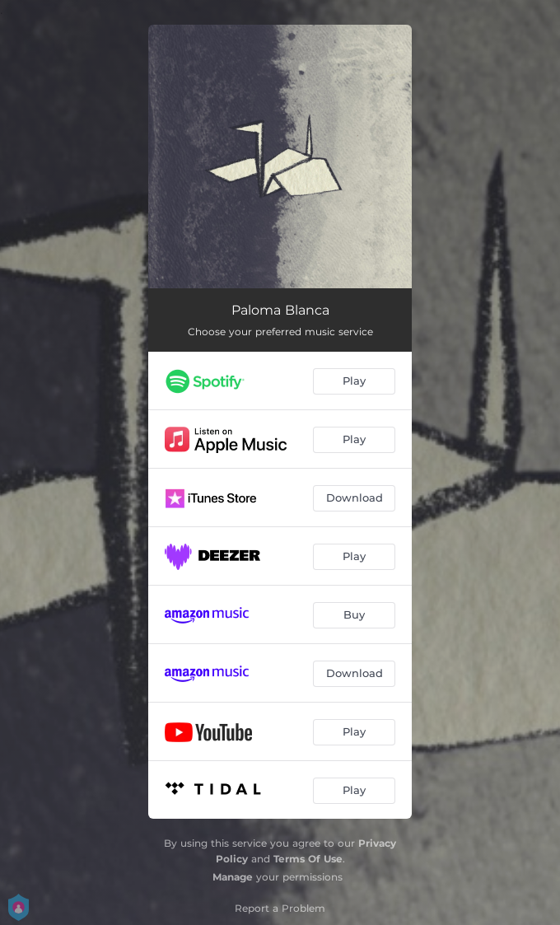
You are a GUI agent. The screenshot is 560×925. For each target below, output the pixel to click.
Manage (233, 877)
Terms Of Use (308, 859)
